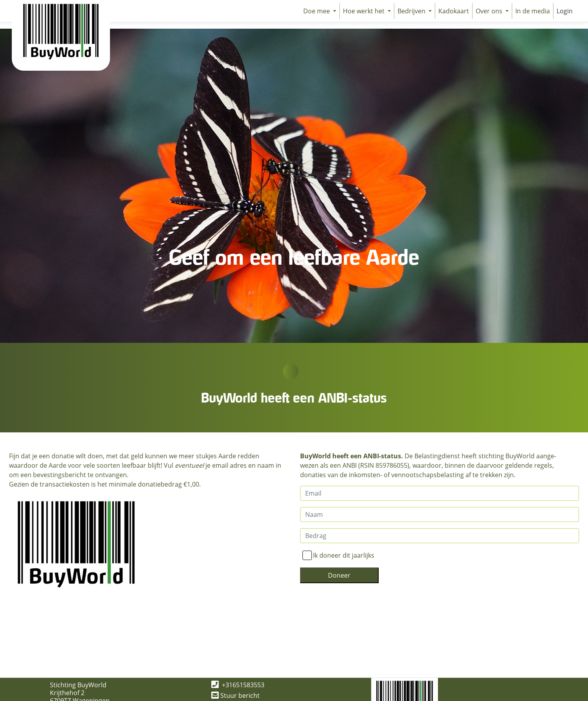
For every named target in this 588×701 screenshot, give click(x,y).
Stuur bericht (235, 696)
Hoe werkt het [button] (365, 11)
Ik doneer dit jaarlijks (344, 555)
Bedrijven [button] (412, 11)
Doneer (339, 575)
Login (565, 11)
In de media (533, 11)
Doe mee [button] (317, 11)
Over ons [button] (490, 11)
